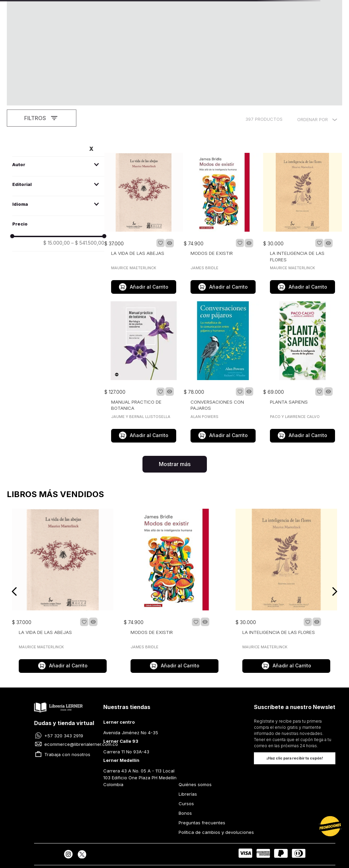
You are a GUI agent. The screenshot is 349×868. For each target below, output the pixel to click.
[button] (58, 110)
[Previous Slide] (14, 537)
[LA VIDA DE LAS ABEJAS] (144, 170)
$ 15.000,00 (57, 189)
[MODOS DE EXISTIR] (223, 170)
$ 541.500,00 (88, 189)
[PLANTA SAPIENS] (302, 318)
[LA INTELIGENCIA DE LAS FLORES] (302, 170)
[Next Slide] (335, 537)
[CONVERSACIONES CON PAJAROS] (223, 318)
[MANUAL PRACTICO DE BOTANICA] (144, 318)
